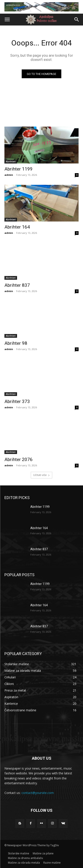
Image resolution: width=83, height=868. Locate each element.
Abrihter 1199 (18, 169)
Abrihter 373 (17, 401)
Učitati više (41, 475)
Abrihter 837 (17, 285)
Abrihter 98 (16, 343)
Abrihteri (11, 162)
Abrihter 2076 (18, 459)
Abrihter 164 (17, 227)
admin (9, 175)
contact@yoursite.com (38, 793)
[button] (7, 20)
